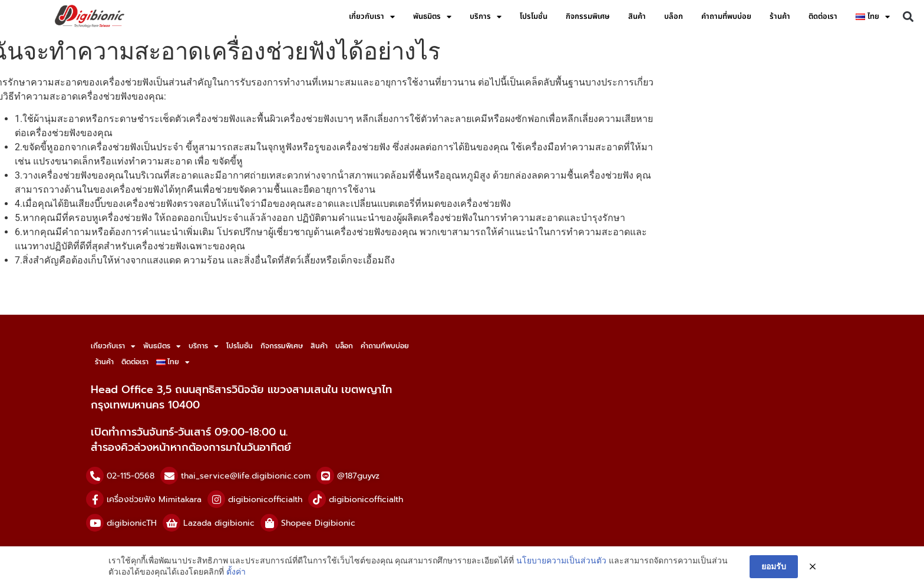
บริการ (486, 17)
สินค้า (637, 17)
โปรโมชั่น (534, 17)
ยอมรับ (774, 566)
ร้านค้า (780, 17)
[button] (908, 17)
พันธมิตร (432, 17)
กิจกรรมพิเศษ (588, 17)
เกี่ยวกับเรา (372, 17)
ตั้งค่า (236, 572)
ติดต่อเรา (823, 17)
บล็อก (674, 17)
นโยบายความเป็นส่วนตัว (561, 560)
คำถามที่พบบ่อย (726, 17)
